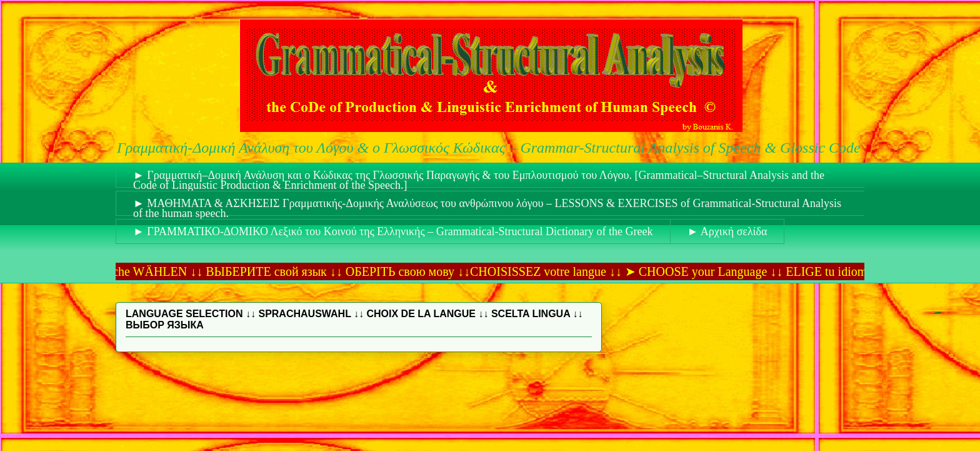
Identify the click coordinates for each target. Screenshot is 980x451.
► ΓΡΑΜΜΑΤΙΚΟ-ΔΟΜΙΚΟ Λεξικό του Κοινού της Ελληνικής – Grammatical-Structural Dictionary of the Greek (393, 231)
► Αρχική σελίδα (727, 231)
